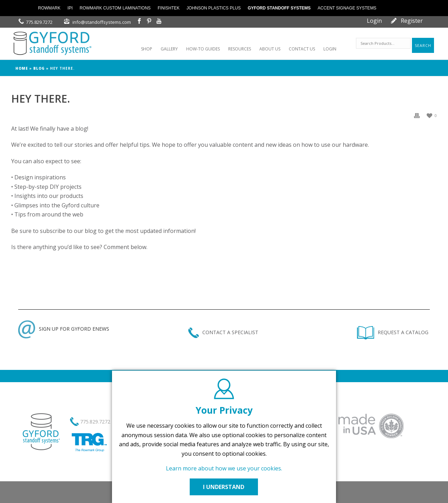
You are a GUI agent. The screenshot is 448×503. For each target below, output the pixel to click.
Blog (39, 68)
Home (22, 68)
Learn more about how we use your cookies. (224, 468)
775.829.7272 (39, 22)
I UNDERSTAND (224, 487)
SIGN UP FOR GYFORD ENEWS (64, 329)
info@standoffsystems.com (102, 22)
